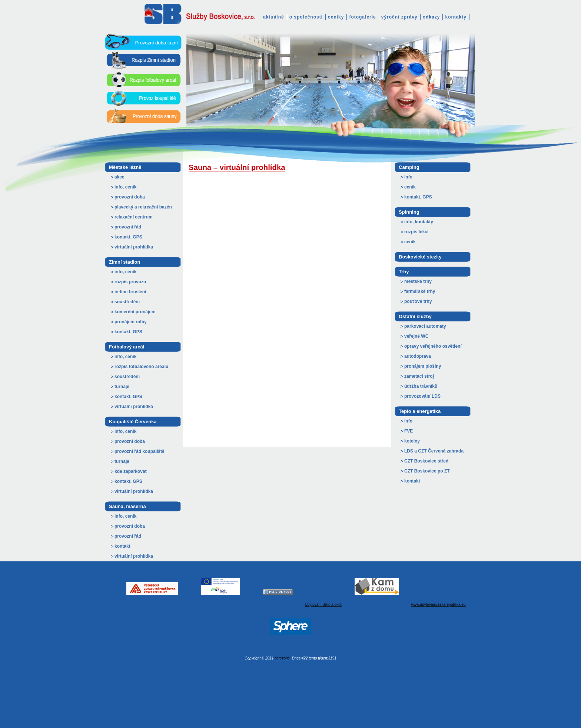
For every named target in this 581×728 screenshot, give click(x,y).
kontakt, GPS (128, 237)
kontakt (122, 546)
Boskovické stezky (420, 257)
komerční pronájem (135, 312)
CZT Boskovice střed (426, 461)
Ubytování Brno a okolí (324, 605)
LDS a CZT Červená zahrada (434, 451)
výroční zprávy (399, 17)
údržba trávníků (421, 386)
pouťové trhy (418, 301)
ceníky (336, 17)
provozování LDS (422, 396)
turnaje (122, 387)
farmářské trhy (420, 291)
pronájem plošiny (423, 366)
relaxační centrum (134, 217)
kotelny (412, 441)
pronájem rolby (131, 322)
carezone (282, 658)
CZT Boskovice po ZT (427, 471)
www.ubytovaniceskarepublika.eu (438, 605)
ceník (410, 187)
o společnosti (306, 17)
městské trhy (418, 281)
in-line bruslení (130, 292)
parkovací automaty (425, 326)
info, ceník (125, 187)
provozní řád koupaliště (140, 451)
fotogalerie (362, 17)
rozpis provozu (130, 282)
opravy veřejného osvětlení (433, 346)
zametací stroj (419, 376)
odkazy (431, 17)
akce (119, 177)
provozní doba (130, 197)
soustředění (127, 302)
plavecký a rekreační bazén (143, 207)
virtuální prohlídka (134, 247)
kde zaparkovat (131, 471)
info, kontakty (419, 222)
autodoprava (418, 356)
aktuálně (274, 17)
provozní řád (128, 227)
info (408, 177)
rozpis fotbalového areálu (141, 367)
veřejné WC (416, 336)
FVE (409, 431)
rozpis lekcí (416, 232)
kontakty (456, 17)
